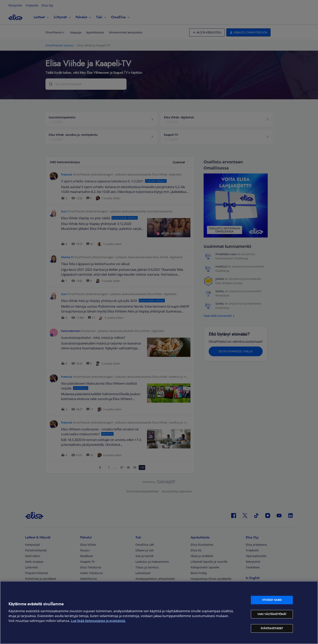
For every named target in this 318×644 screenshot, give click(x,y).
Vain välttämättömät (272, 614)
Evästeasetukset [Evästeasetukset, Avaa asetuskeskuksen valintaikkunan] (272, 628)
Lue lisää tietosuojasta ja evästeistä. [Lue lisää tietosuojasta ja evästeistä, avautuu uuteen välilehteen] (98, 621)
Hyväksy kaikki (272, 600)
